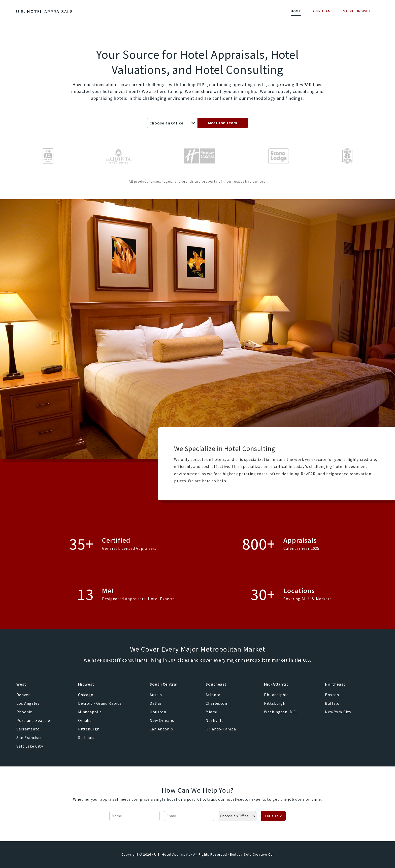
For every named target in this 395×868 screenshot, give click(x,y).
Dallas (156, 703)
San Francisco (30, 737)
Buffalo (332, 703)
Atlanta (213, 695)
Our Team (322, 11)
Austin (156, 695)
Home (296, 11)
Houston (158, 712)
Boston (332, 695)
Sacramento (28, 729)
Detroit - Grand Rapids (100, 703)
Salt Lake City (30, 746)
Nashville (215, 720)
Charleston (216, 703)
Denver (23, 695)
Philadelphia (276, 695)
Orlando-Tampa (221, 729)
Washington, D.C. (280, 712)
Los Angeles (28, 703)
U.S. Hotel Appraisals (45, 11)
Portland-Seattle (33, 720)
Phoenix (24, 712)
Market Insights (358, 11)
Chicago (86, 695)
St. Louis (86, 737)
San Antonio (161, 729)
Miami (211, 712)
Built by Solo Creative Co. (252, 854)
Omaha (85, 720)
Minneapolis (90, 712)
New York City (338, 712)
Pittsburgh (89, 729)
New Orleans (162, 720)
